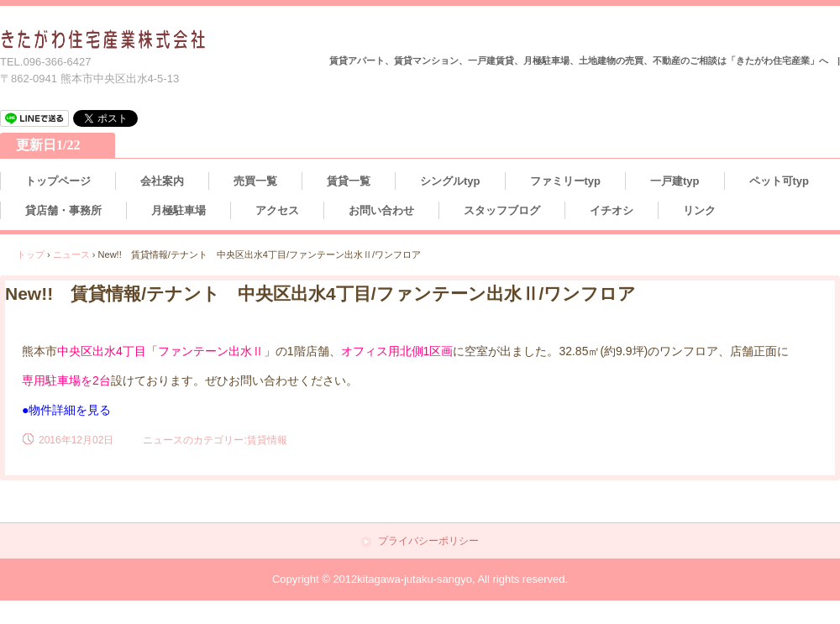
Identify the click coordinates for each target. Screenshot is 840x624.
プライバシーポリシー (428, 541)
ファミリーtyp (566, 181)
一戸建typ (675, 181)
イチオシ (612, 210)
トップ (31, 254)
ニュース (71, 254)
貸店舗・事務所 (63, 210)
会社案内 (162, 181)
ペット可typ (780, 181)
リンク (699, 210)
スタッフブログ (502, 210)
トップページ (58, 181)
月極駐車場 (178, 210)
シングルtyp (450, 181)
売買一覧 (255, 181)
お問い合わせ (381, 210)
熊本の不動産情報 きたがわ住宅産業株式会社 (104, 40)
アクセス (277, 210)
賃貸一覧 (349, 181)
